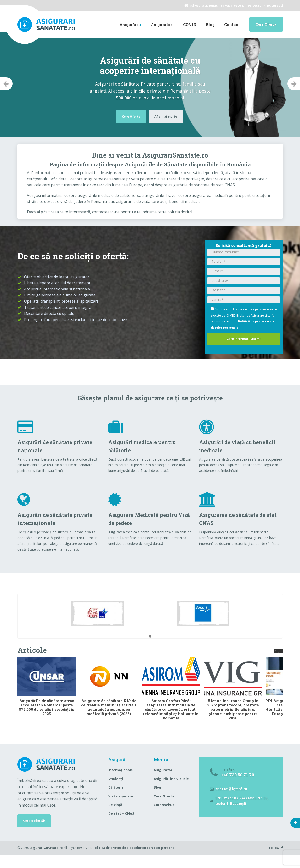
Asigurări (129, 25)
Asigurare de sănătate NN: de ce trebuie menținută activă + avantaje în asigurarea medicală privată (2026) (109, 718)
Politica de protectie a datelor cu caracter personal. (135, 861)
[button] (150, 648)
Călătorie (116, 799)
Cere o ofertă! (36, 833)
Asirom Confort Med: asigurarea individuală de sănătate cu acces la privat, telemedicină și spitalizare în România (171, 721)
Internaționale (121, 781)
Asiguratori (162, 25)
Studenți (116, 790)
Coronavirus (164, 816)
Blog (210, 25)
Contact (232, 25)
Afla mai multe (167, 116)
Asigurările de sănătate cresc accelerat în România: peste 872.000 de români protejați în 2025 (46, 718)
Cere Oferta (266, 24)
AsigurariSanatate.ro (46, 861)
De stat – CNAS (121, 825)
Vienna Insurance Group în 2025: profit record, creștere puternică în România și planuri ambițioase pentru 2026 (233, 721)
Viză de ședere (121, 807)
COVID (190, 25)
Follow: (276, 861)
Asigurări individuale (171, 790)
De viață (115, 816)
